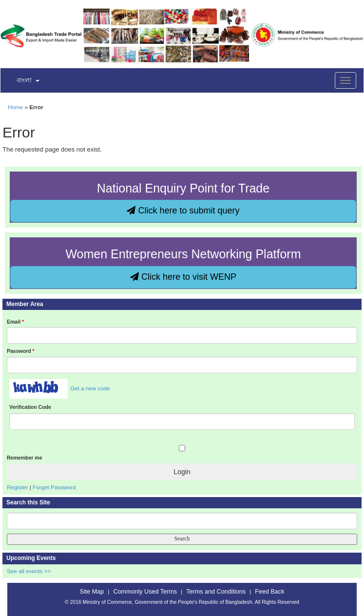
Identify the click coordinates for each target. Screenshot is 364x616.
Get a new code (90, 388)
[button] (22, 81)
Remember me (24, 458)
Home (15, 107)
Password (21, 351)
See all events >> (29, 571)
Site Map (92, 592)
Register (18, 487)
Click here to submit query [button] (183, 211)
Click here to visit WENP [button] (183, 277)
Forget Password (54, 487)
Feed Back (269, 592)
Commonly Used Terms (145, 592)
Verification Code (30, 407)
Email (15, 322)
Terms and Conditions (216, 592)
